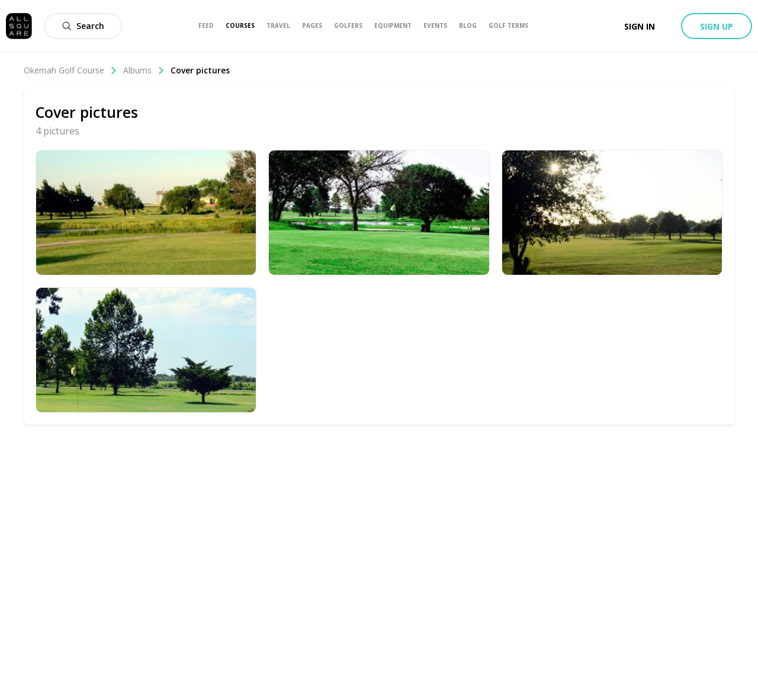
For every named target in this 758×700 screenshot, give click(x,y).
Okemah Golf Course (70, 70)
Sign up (717, 26)
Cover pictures (200, 70)
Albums (144, 70)
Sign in (640, 26)
